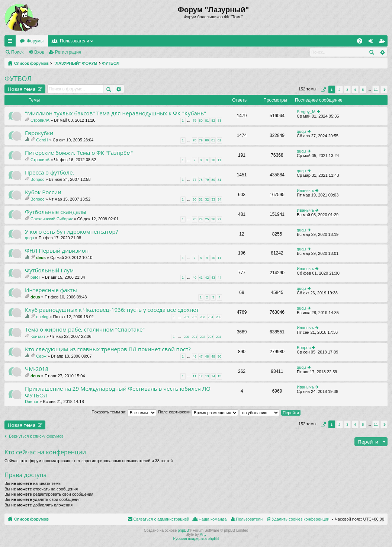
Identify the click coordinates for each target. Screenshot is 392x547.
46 (195, 356)
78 (195, 140)
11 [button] (376, 89)
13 (207, 376)
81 (207, 121)
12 (201, 376)
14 (213, 376)
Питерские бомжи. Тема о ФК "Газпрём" (79, 153)
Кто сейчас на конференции (45, 452)
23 (195, 219)
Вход (39, 52)
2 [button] (340, 89)
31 (201, 199)
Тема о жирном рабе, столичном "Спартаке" (85, 330)
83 (219, 121)
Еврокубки (39, 133)
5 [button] (363, 89)
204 (219, 337)
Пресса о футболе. (49, 172)
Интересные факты (51, 290)
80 (201, 121)
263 (203, 317)
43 (213, 278)
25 (207, 219)
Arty (203, 535)
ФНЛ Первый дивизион (57, 251)
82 (213, 121)
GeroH (42, 140)
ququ (301, 131)
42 (207, 278)
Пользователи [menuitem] (249, 519)
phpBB (183, 530)
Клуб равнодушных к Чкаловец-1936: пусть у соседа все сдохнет (112, 310)
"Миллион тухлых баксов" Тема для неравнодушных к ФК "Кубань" (115, 113)
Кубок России (43, 192)
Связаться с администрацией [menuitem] (161, 519)
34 (219, 199)
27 (219, 219)
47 (201, 356)
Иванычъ (305, 191)
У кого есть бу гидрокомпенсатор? (71, 232)
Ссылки (12, 42)
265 (219, 317)
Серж (41, 356)
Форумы (35, 41)
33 (213, 199)
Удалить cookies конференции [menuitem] (301, 519)
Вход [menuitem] (372, 42)
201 (194, 337)
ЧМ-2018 (37, 369)
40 (195, 278)
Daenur (32, 402)
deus (41, 257)
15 (219, 376)
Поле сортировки (198, 412)
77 (195, 180)
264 (211, 317)
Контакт (38, 336)
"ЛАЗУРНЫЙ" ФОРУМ (75, 63)
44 (219, 278)
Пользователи (74, 41)
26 (213, 219)
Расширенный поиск (382, 52)
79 (195, 121)
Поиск (17, 52)
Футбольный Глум (49, 270)
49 (213, 356)
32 (207, 199)
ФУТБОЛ (111, 63)
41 (201, 278)
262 (194, 317)
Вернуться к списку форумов (36, 436)
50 (219, 356)
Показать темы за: (124, 412)
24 (201, 219)
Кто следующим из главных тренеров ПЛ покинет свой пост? (108, 349)
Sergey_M (306, 112)
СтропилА (40, 120)
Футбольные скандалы (56, 212)
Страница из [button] (322, 89)
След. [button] (384, 89)
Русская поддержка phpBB (196, 539)
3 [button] (347, 89)
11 (219, 160)
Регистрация (68, 52)
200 (187, 337)
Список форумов (31, 63)
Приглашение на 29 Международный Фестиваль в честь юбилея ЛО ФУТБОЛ (118, 392)
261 (187, 317)
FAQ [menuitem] (362, 42)
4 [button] (355, 89)
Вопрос (37, 179)
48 (207, 356)
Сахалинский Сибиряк (52, 219)
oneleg (42, 317)
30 (195, 199)
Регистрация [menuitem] (383, 42)
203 (211, 337)
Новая (22, 89)
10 (213, 160)
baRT (36, 277)
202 (203, 337)
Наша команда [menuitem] (213, 519)
